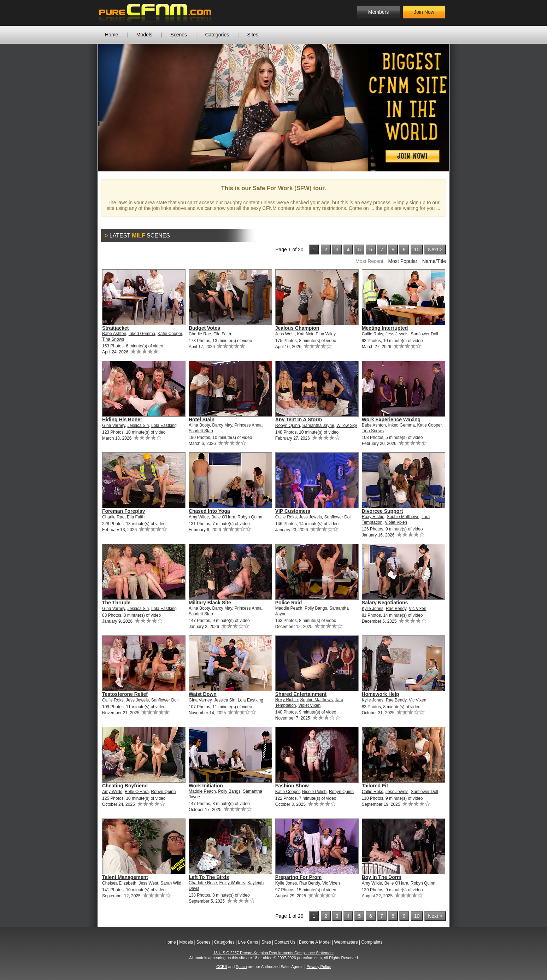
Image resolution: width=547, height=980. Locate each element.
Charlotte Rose (203, 883)
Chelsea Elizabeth (119, 883)
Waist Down (203, 694)
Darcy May (222, 425)
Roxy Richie (373, 517)
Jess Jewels (397, 334)
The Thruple (116, 603)
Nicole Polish (314, 792)
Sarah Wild (171, 883)
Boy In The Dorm (382, 877)
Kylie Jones (373, 609)
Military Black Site (210, 603)
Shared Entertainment (301, 694)
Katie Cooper (170, 334)
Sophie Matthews (403, 517)
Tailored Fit (375, 786)
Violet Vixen (396, 522)
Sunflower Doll (424, 334)
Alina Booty (199, 425)
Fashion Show (292, 786)
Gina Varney (114, 426)
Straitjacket (115, 328)
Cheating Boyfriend (125, 786)
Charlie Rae (200, 334)
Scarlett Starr (201, 431)
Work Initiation (206, 786)
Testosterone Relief (125, 694)
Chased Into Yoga (209, 511)
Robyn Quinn (288, 426)
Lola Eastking (164, 426)
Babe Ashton (114, 334)
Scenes (179, 35)
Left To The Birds (209, 877)
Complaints (372, 942)
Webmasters (346, 942)
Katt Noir (305, 334)
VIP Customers (293, 511)
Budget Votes (204, 328)
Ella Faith (222, 334)
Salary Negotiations (385, 603)
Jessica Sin (138, 426)
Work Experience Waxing (391, 419)
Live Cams (248, 942)
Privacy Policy (318, 967)
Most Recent (369, 261)
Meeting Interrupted (385, 328)
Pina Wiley (326, 334)
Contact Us (285, 942)
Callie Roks (373, 334)
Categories (217, 35)
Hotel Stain (202, 419)
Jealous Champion (297, 328)
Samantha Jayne (318, 426)
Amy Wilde (199, 517)
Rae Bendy (396, 609)
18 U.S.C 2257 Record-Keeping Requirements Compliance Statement (274, 953)
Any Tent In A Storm (299, 419)
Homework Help (381, 694)
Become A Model (315, 942)
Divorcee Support (383, 511)
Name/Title (434, 261)
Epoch (241, 967)
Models (144, 35)
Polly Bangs (316, 608)
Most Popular (402, 261)
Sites (253, 35)
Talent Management (125, 877)
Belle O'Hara (223, 517)
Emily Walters (232, 883)
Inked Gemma (142, 334)
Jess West (285, 334)
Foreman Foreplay (123, 511)
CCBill (222, 967)
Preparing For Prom (298, 877)
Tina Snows (113, 339)
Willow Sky (347, 426)
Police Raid (289, 603)
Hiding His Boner (122, 419)
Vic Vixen (418, 609)
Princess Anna (248, 425)
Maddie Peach (289, 608)
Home (111, 35)
